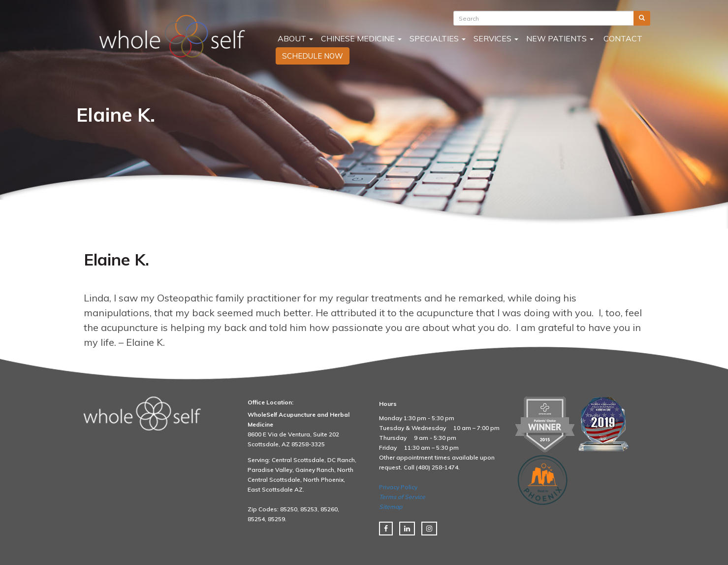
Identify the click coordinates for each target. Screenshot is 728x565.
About (294, 38)
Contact (622, 38)
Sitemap (391, 507)
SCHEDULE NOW (313, 56)
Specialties (438, 38)
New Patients (560, 38)
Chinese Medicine (361, 38)
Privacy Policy (398, 487)
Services (496, 38)
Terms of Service (402, 497)
